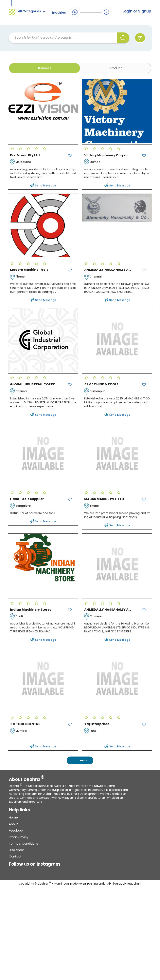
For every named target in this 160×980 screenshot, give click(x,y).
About (13, 826)
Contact (15, 859)
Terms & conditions (23, 846)
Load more (80, 763)
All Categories (32, 11)
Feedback (16, 833)
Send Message (43, 188)
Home (13, 820)
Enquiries (59, 13)
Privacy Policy (19, 839)
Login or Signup (135, 11)
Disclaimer (16, 852)
